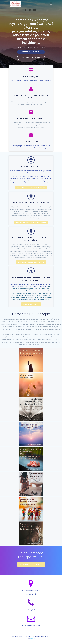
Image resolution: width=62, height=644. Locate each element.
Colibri (32, 639)
